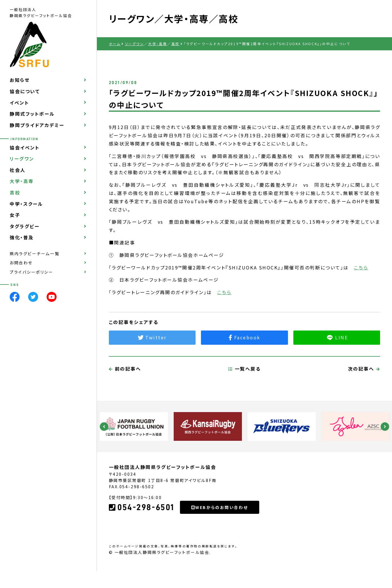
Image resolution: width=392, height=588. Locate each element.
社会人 (18, 170)
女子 (15, 215)
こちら (361, 267)
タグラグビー (25, 226)
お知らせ (20, 80)
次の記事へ (364, 395)
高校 (15, 192)
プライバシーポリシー (32, 272)
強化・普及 (22, 237)
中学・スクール (26, 204)
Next (385, 427)
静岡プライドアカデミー (37, 125)
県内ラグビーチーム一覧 (35, 254)
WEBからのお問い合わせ (220, 534)
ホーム (115, 44)
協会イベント (25, 147)
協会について (25, 91)
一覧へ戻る (245, 395)
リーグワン (22, 159)
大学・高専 (22, 181)
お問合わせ (21, 263)
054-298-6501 (142, 534)
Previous (104, 427)
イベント (19, 103)
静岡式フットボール (32, 114)
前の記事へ (125, 395)
